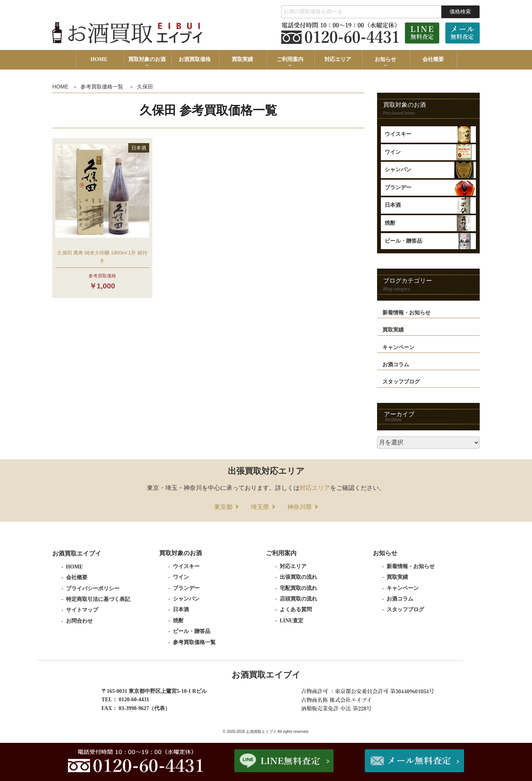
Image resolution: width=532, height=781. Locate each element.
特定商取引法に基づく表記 (98, 599)
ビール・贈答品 (403, 241)
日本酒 (393, 205)
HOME (99, 59)
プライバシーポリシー (93, 589)
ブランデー (398, 188)
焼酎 (390, 223)
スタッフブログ (401, 382)
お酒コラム (396, 365)
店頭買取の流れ (298, 599)
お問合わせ (79, 621)
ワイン (393, 152)
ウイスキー (398, 134)
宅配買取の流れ (298, 588)
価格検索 (460, 11)
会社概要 (433, 59)
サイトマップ (82, 610)
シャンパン (398, 170)
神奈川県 (300, 507)
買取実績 (242, 59)
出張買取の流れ (298, 577)
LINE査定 (292, 621)
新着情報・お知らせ (406, 313)
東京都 (223, 507)
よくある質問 (296, 610)
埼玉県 (260, 507)
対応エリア (338, 59)
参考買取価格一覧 (102, 87)
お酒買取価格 (195, 59)
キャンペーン (398, 347)
